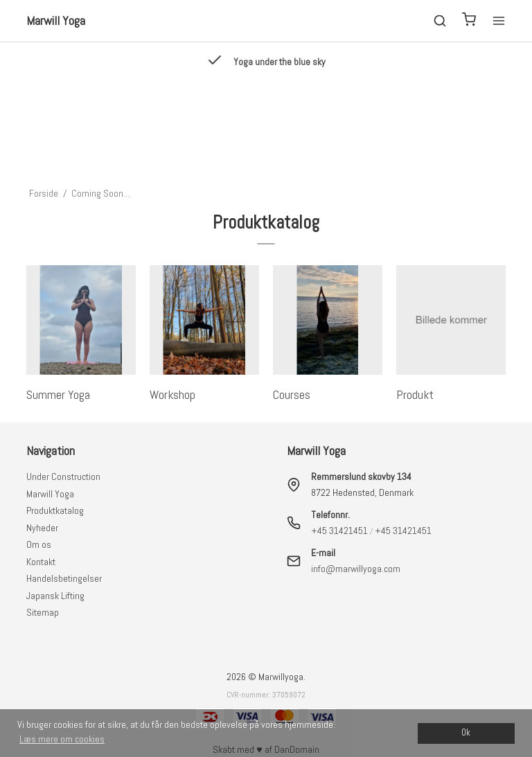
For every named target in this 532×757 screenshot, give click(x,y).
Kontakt (41, 562)
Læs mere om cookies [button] (62, 739)
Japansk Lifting (55, 596)
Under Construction (63, 477)
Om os (39, 544)
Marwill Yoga (50, 494)
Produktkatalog (55, 510)
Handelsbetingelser (64, 578)
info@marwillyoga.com (356, 569)
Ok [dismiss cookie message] (466, 733)
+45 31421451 (339, 531)
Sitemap (43, 612)
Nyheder (42, 528)
